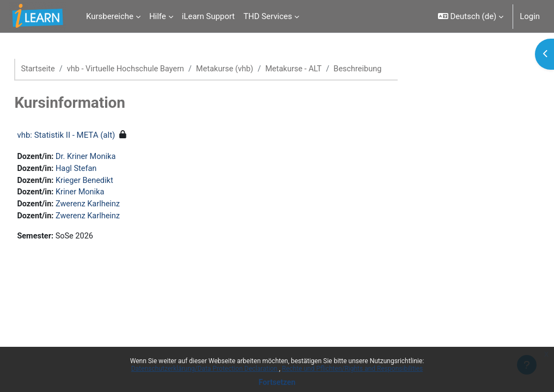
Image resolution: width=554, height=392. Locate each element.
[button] (471, 16)
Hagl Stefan (102, 169)
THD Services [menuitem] (268, 16)
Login (530, 16)
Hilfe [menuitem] (158, 16)
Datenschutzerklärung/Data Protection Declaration (205, 369)
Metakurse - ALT (325, 69)
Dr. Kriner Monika (112, 157)
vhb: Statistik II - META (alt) (90, 136)
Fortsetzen (277, 382)
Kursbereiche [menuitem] (110, 16)
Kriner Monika (106, 194)
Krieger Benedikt (111, 182)
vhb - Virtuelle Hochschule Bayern (152, 69)
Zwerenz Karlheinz (114, 206)
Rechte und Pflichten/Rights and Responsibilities (353, 369)
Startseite (63, 69)
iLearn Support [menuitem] (208, 16)
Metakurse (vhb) (254, 69)
